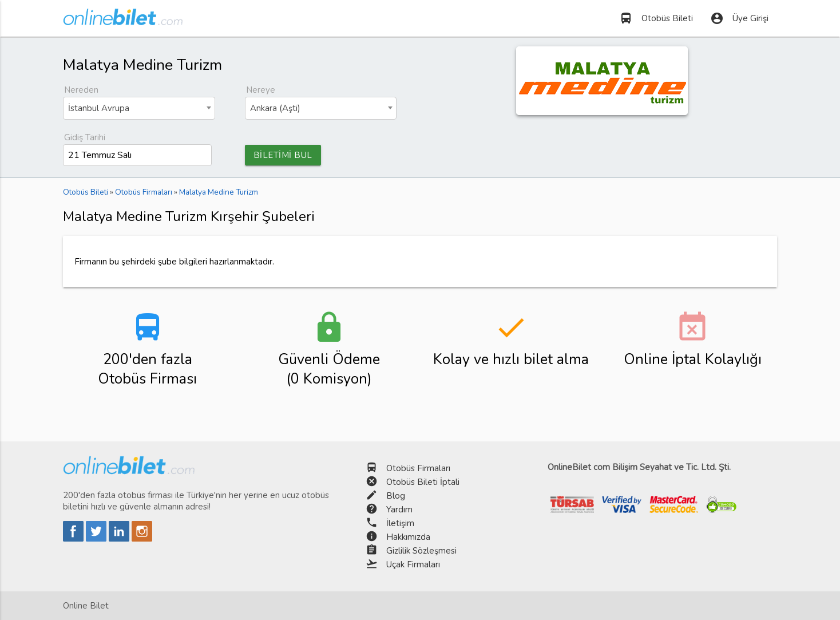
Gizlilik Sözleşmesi (421, 551)
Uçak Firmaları (413, 564)
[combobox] (139, 108)
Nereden (81, 90)
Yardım (399, 510)
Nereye (261, 90)
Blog (396, 496)
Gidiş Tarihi (85, 137)
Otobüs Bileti (656, 18)
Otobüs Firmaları (418, 468)
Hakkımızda (408, 537)
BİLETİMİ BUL (283, 155)
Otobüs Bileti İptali (423, 482)
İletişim (400, 523)
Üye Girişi (739, 18)
